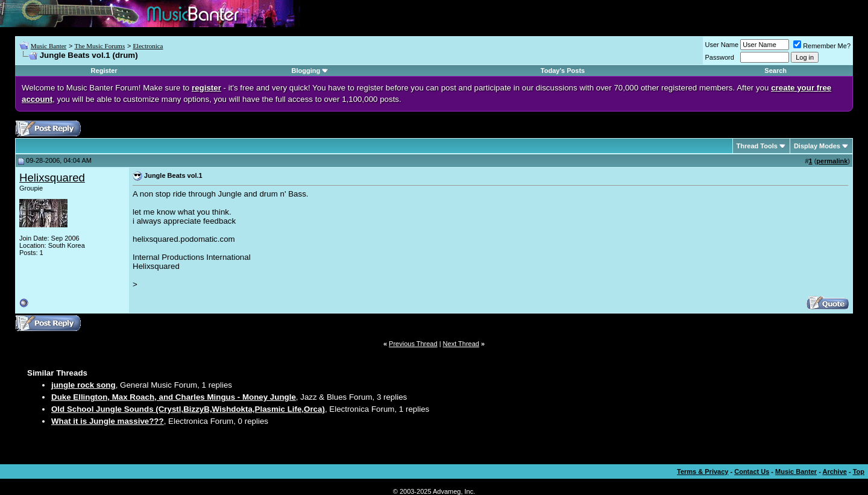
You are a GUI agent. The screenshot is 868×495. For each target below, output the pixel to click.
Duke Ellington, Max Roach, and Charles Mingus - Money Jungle (174, 397)
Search (775, 71)
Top (859, 471)
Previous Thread (413, 344)
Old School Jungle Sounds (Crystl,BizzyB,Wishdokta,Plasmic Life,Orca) (188, 409)
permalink (832, 161)
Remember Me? (822, 46)
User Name (722, 45)
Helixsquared (52, 178)
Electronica (148, 46)
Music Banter (49, 46)
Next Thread (461, 344)
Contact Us (752, 471)
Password (720, 57)
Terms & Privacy (703, 471)
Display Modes (817, 146)
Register (104, 71)
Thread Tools (757, 146)
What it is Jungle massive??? (108, 421)
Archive (835, 471)
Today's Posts (563, 71)
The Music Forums (99, 46)
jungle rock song (83, 385)
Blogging (306, 71)
